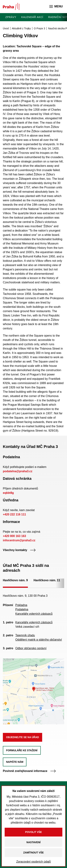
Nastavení (33, 842)
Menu (56, 6)
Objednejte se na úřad (23, 737)
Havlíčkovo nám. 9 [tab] (15, 580)
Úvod (6, 28)
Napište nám (15, 762)
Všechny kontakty (19, 550)
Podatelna (22, 609)
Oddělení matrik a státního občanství (39, 640)
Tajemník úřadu (25, 635)
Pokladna (21, 605)
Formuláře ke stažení (22, 750)
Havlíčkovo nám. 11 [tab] (47, 580)
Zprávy (11, 17)
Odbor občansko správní (31, 648)
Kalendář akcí (32, 17)
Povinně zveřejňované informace (29, 771)
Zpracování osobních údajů (33, 862)
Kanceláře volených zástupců (34, 614)
